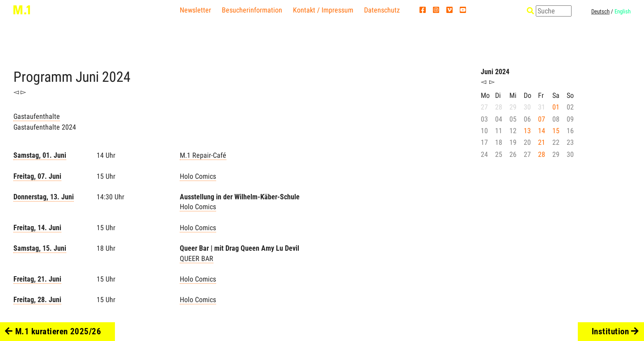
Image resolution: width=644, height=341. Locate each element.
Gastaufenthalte (37, 116)
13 (527, 131)
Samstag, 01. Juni (40, 155)
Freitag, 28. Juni (37, 300)
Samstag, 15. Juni (40, 248)
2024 (116, 77)
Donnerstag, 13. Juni (44, 197)
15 (556, 131)
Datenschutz (382, 10)
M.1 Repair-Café (203, 155)
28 (542, 154)
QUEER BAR (197, 259)
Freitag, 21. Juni (37, 279)
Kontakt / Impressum (323, 10)
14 (542, 131)
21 (542, 142)
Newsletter (195, 10)
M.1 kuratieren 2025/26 (53, 331)
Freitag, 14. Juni (37, 228)
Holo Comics (198, 176)
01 (556, 107)
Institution (615, 331)
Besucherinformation (252, 10)
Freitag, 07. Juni (37, 176)
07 (542, 119)
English (623, 11)
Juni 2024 (495, 72)
